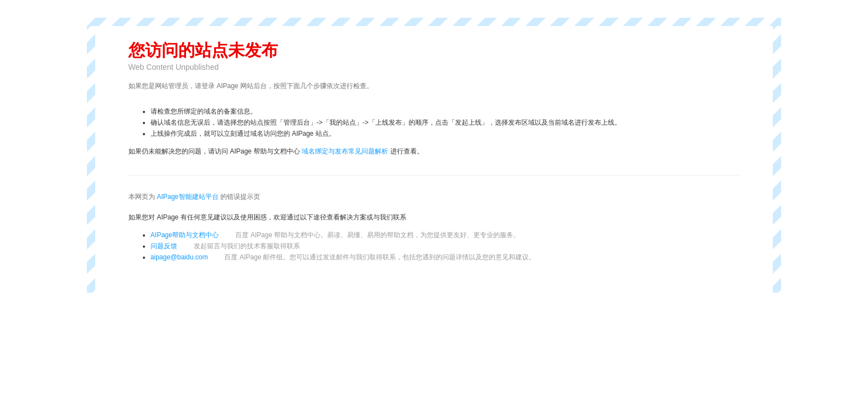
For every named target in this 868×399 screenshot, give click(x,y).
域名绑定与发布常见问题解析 (345, 151)
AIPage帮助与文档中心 (185, 235)
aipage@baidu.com (179, 257)
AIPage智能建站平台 (187, 197)
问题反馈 (225, 246)
